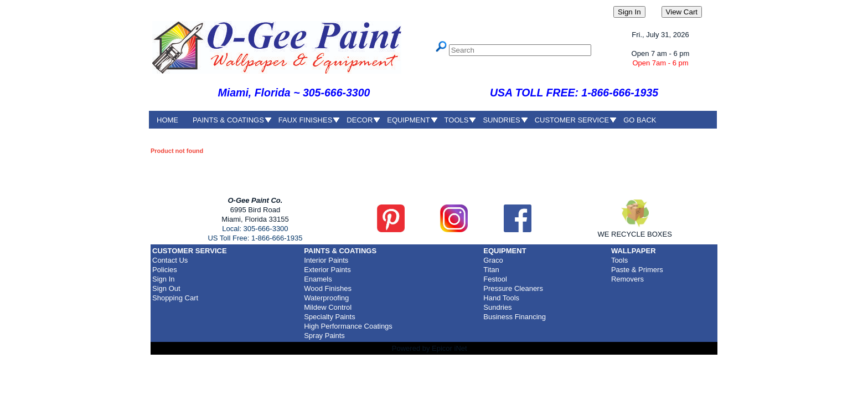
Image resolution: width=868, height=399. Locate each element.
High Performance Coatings (348, 326)
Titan (491, 270)
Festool (495, 279)
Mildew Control (328, 307)
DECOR (360, 120)
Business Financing (515, 317)
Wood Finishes (328, 288)
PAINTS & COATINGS (228, 120)
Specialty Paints (330, 317)
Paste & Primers (637, 270)
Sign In (163, 279)
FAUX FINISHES (306, 120)
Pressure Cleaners (513, 288)
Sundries (497, 307)
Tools (619, 260)
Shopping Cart (175, 298)
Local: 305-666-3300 (255, 229)
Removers (627, 279)
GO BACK (640, 120)
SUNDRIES (501, 120)
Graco (493, 260)
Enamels (318, 279)
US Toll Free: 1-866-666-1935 (255, 238)
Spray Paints (324, 336)
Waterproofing (326, 298)
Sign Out (166, 288)
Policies (165, 270)
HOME (167, 120)
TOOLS (457, 120)
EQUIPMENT (408, 120)
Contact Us (170, 260)
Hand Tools (501, 298)
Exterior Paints (327, 270)
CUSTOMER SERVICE (572, 120)
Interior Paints (326, 260)
